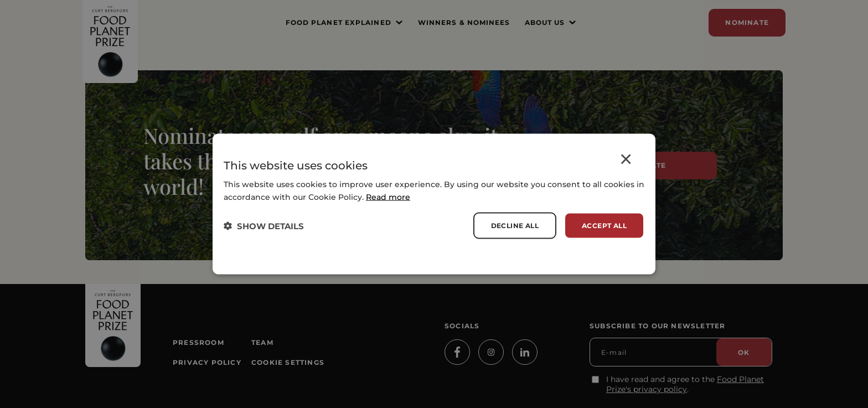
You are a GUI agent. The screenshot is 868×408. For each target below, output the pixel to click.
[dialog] (434, 204)
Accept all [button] (604, 226)
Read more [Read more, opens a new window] (388, 197)
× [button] (626, 161)
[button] (264, 226)
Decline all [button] (515, 226)
